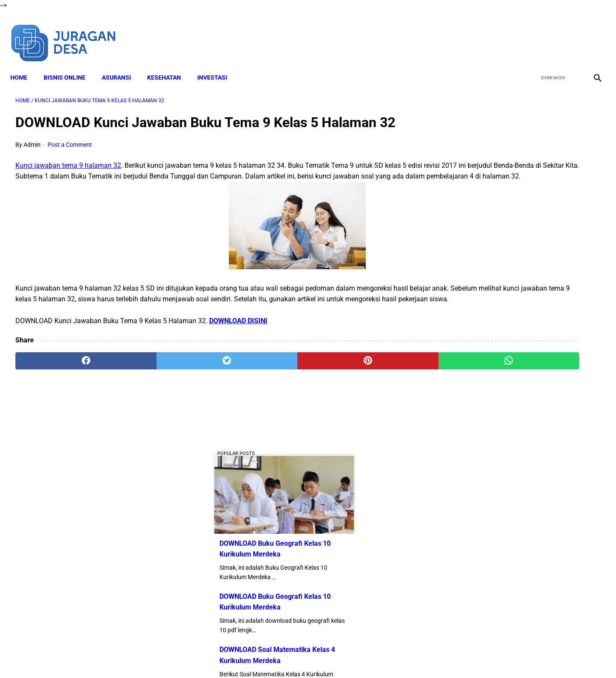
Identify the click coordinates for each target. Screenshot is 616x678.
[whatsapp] (360, 375)
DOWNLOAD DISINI (238, 335)
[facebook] (531, 33)
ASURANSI (121, 65)
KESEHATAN (169, 65)
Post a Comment (70, 137)
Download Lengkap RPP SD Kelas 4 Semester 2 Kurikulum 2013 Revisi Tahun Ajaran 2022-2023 (519, 568)
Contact (384, 656)
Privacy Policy (346, 656)
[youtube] (571, 33)
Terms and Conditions (290, 656)
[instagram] (591, 33)
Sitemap (414, 656)
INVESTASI (217, 65)
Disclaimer (239, 656)
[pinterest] (262, 375)
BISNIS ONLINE (70, 65)
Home (24, 65)
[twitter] (551, 33)
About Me (204, 656)
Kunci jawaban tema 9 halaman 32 (68, 158)
